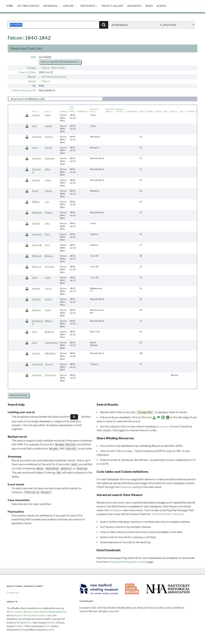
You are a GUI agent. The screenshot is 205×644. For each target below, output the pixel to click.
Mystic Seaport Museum (20, 612)
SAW (18, 626)
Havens (49, 137)
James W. (37, 245)
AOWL (27, 623)
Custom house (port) (24, 90)
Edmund (36, 299)
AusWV (49, 630)
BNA (22, 630)
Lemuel (36, 353)
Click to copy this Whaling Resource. (60, 62)
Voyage (31, 68)
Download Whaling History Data (127, 562)
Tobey (48, 180)
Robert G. (37, 267)
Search (161, 6)
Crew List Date (27, 72)
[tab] (55, 99)
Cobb (48, 277)
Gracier (49, 126)
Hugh (35, 332)
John (34, 126)
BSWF (51, 623)
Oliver (48, 115)
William (36, 202)
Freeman (37, 158)
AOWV (18, 623)
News (149, 6)
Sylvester (37, 137)
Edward (36, 180)
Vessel (32, 81)
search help (18, 395)
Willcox (49, 321)
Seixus (48, 191)
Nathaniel (37, 212)
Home (10, 6)
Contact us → (14, 593)
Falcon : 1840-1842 (53, 68)
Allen (47, 169)
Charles (36, 223)
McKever (49, 332)
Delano (49, 212)
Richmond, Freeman (54, 77)
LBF (47, 626)
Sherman (50, 158)
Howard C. (37, 234)
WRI (33, 57)
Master (32, 77)
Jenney (49, 299)
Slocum (49, 364)
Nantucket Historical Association (29, 615)
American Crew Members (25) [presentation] (28, 99)
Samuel (36, 288)
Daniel (35, 191)
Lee (47, 202)
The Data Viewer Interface (168, 514)
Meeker (49, 256)
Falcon (46, 81)
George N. (37, 364)
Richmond (50, 375)
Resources (134, 6)
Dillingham (50, 353)
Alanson (36, 310)
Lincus (48, 288)
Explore (70, 6)
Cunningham (51, 343)
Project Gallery (113, 6)
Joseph (36, 115)
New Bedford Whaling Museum (51, 612)
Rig (34, 86)
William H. (37, 256)
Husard (49, 148)
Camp (48, 310)
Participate (89, 6)
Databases (52, 6)
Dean (35, 277)
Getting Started (28, 6)
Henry (35, 148)
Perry (48, 234)
